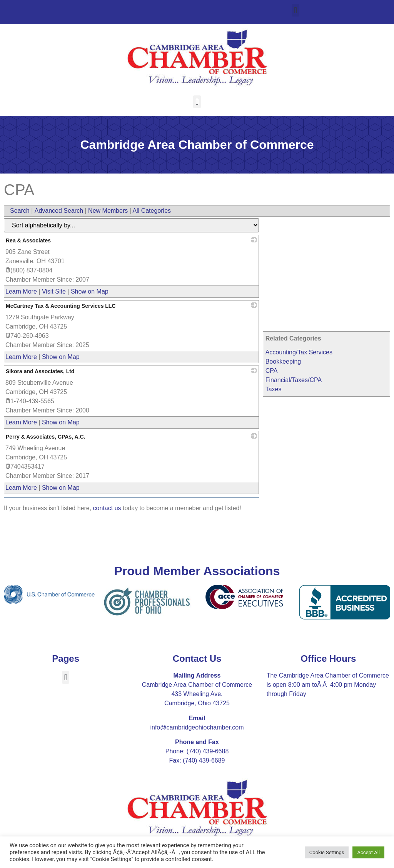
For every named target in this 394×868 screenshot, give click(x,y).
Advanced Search (59, 211)
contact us (107, 508)
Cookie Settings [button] (327, 852)
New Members (108, 211)
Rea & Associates (28, 240)
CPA (272, 371)
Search (20, 211)
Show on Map (90, 291)
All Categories (152, 211)
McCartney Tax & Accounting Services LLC (61, 306)
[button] (295, 10)
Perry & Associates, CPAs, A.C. (45, 437)
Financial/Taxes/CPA (294, 380)
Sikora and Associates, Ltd (40, 371)
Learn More (21, 291)
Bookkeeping (283, 361)
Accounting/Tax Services (299, 352)
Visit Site (54, 291)
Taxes (274, 389)
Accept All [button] (368, 852)
